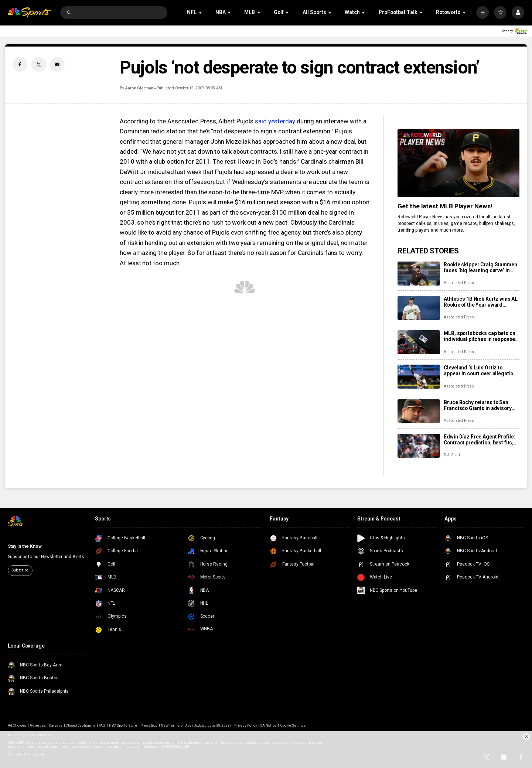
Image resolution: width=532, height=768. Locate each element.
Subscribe (20, 570)
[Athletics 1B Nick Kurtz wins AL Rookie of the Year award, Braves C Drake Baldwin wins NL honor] (419, 308)
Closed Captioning (81, 725)
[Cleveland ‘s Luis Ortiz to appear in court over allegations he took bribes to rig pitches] (419, 377)
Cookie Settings (293, 725)
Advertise (37, 725)
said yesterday (275, 121)
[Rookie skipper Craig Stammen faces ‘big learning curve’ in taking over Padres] (419, 274)
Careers (56, 725)
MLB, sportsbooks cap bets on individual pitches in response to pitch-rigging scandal (479, 336)
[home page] (29, 13)
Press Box (149, 725)
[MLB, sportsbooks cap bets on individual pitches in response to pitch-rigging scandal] (419, 342)
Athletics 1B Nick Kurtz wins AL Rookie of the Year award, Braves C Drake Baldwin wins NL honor (481, 302)
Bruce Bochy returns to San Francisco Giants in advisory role (478, 405)
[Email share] (57, 64)
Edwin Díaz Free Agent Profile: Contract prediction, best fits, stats (479, 440)
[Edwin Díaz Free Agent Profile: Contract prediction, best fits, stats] (419, 446)
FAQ (102, 725)
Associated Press (459, 283)
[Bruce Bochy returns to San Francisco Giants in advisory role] (419, 411)
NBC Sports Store (123, 725)
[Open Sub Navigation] (201, 12)
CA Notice (268, 725)
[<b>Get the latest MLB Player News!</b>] (458, 163)
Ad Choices (17, 725)
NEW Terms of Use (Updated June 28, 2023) (196, 725)
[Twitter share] (39, 64)
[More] (482, 13)
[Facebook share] (20, 64)
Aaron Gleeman (139, 88)
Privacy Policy (245, 725)
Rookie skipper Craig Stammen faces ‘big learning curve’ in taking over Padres (480, 267)
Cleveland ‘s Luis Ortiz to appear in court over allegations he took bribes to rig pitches (481, 371)
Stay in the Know (25, 546)
